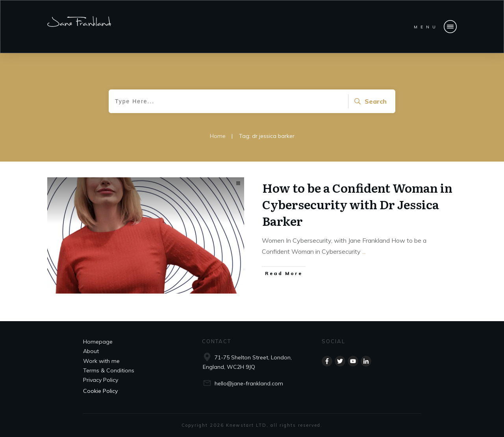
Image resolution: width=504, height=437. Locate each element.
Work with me (101, 361)
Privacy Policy (101, 380)
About (91, 351)
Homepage (98, 342)
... (364, 251)
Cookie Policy (100, 391)
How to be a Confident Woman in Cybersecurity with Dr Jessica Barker (357, 204)
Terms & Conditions (109, 370)
